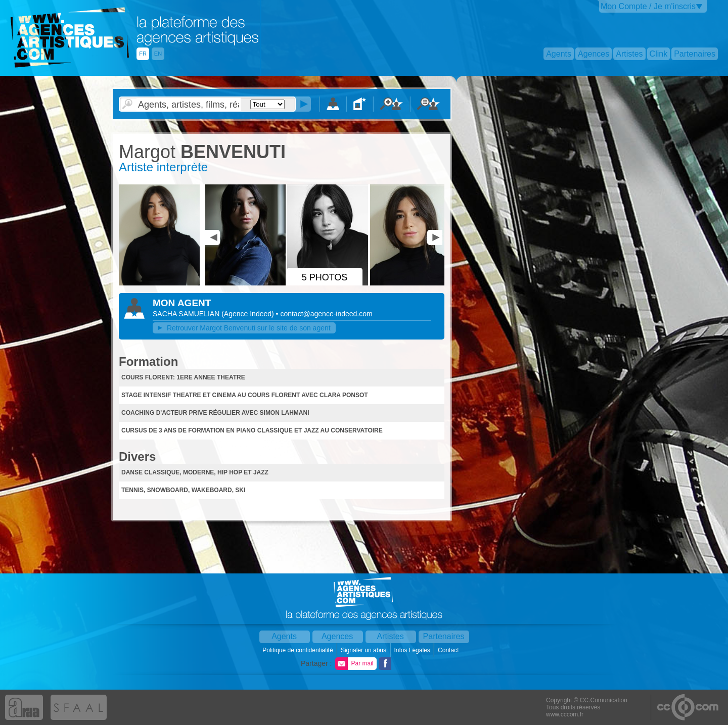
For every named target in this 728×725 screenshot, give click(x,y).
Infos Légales (413, 650)
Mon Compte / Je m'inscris (648, 6)
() (248, 314)
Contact (449, 650)
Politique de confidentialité (299, 650)
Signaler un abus (364, 650)
